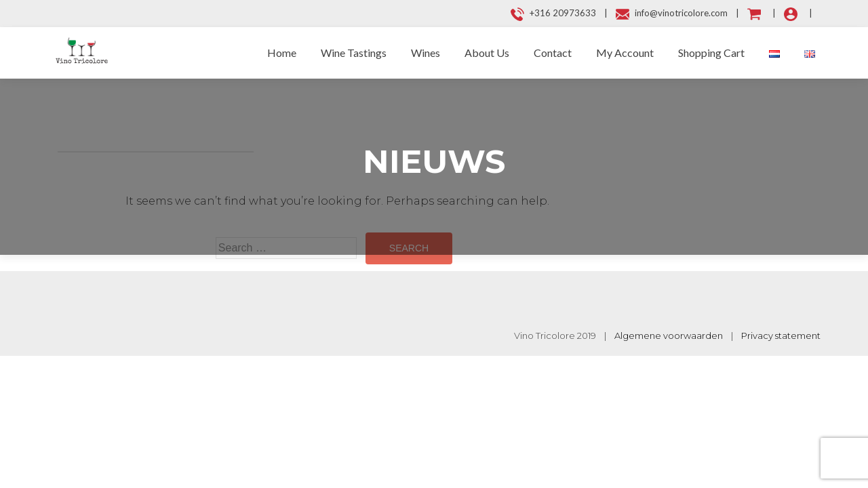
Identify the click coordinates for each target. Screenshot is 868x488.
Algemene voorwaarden (669, 335)
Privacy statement (781, 335)
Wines (426, 53)
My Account (625, 53)
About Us (487, 53)
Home (282, 53)
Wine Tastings (354, 53)
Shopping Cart (711, 53)
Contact (553, 53)
